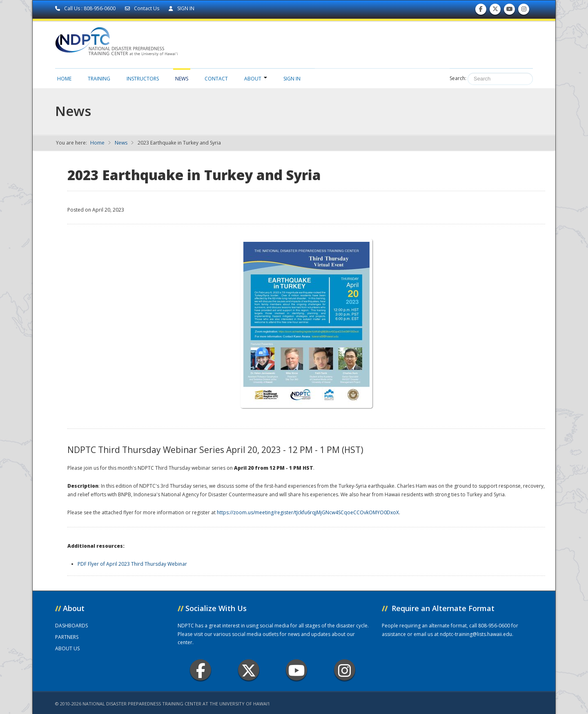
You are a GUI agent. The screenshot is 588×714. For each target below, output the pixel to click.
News (182, 79)
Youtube (297, 670)
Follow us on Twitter (495, 11)
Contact (216, 79)
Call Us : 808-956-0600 (86, 8)
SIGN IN (182, 8)
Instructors (143, 79)
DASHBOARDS (71, 626)
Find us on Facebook (481, 11)
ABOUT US (67, 648)
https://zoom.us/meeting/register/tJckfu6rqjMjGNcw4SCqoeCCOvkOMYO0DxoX (308, 512)
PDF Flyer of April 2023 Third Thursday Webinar (132, 564)
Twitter (249, 670)
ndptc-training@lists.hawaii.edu (476, 634)
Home (64, 79)
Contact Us (143, 8)
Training (99, 79)
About (256, 79)
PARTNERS (67, 637)
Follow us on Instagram (524, 11)
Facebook (201, 670)
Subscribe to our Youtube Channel (510, 11)
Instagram (345, 670)
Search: (458, 78)
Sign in (292, 79)
